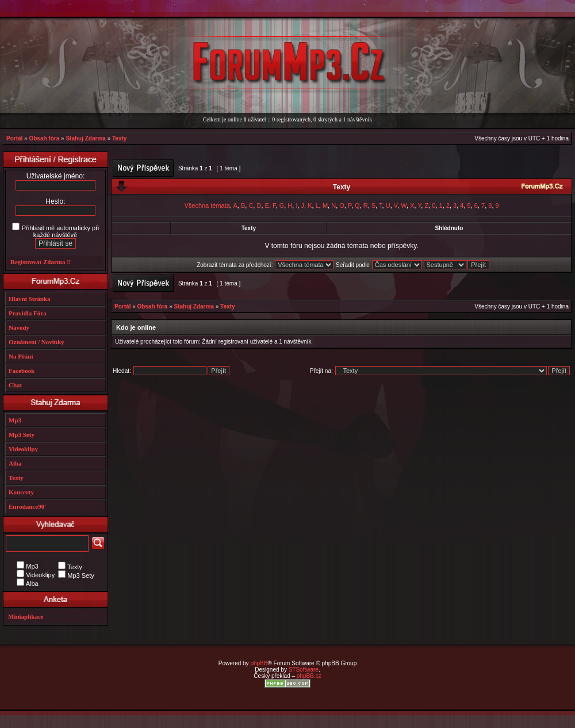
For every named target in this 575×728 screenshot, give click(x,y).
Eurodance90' (27, 506)
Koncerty (21, 492)
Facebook (22, 371)
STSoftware (304, 670)
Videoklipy (23, 449)
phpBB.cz (309, 676)
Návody (19, 327)
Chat (15, 385)
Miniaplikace (26, 616)
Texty (119, 138)
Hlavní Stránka (29, 299)
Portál (14, 138)
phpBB (259, 663)
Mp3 (15, 420)
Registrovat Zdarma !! (41, 262)
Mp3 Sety (22, 434)
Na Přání (21, 356)
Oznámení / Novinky (37, 342)
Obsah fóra (44, 138)
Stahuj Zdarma (85, 138)
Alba (15, 463)
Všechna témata (207, 205)
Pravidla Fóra (28, 313)
